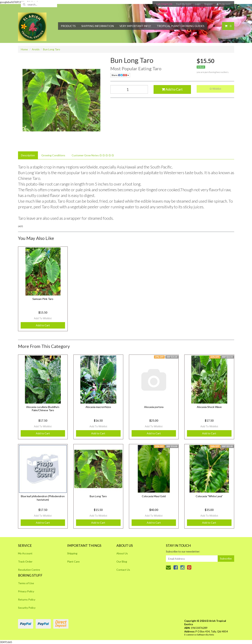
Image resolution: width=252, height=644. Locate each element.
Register (209, 4)
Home (24, 49)
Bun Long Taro (52, 49)
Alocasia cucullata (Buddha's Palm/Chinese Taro (43, 409)
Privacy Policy (26, 591)
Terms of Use (26, 583)
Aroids (36, 49)
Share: (120, 75)
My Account (25, 553)
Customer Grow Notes (93, 155)
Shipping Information (98, 26)
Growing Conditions (53, 155)
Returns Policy (27, 599)
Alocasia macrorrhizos (98, 407)
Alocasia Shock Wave (209, 407)
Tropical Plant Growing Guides (181, 26)
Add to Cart (172, 89)
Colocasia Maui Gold (154, 496)
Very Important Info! (135, 26)
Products (68, 26)
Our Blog (122, 561)
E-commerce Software (195, 635)
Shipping (72, 553)
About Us (122, 553)
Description (28, 155)
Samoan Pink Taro (43, 299)
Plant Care (73, 561)
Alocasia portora (154, 407)
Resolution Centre (29, 570)
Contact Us (123, 570)
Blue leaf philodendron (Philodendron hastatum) (43, 498)
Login (198, 4)
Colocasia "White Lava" (209, 496)
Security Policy (27, 608)
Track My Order (184, 4)
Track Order (25, 561)
